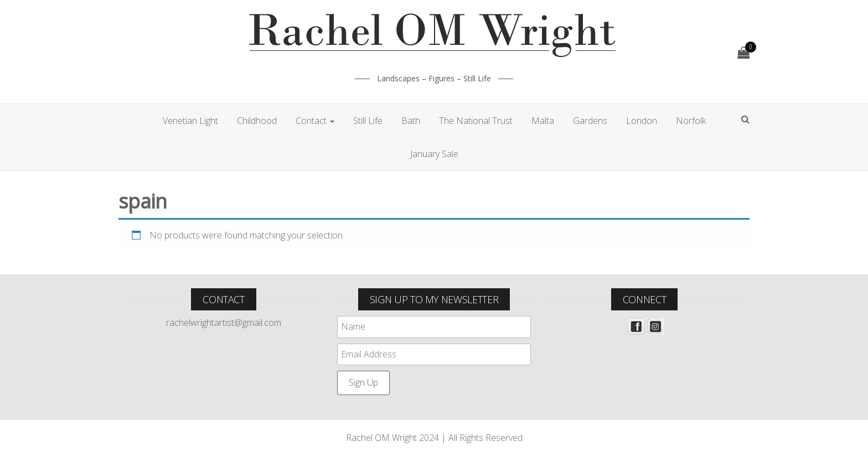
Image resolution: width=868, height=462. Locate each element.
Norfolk (691, 121)
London (642, 121)
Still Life (368, 121)
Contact (315, 121)
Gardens (590, 121)
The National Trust (476, 121)
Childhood (257, 121)
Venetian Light (190, 121)
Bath (411, 121)
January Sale (434, 154)
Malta (543, 121)
